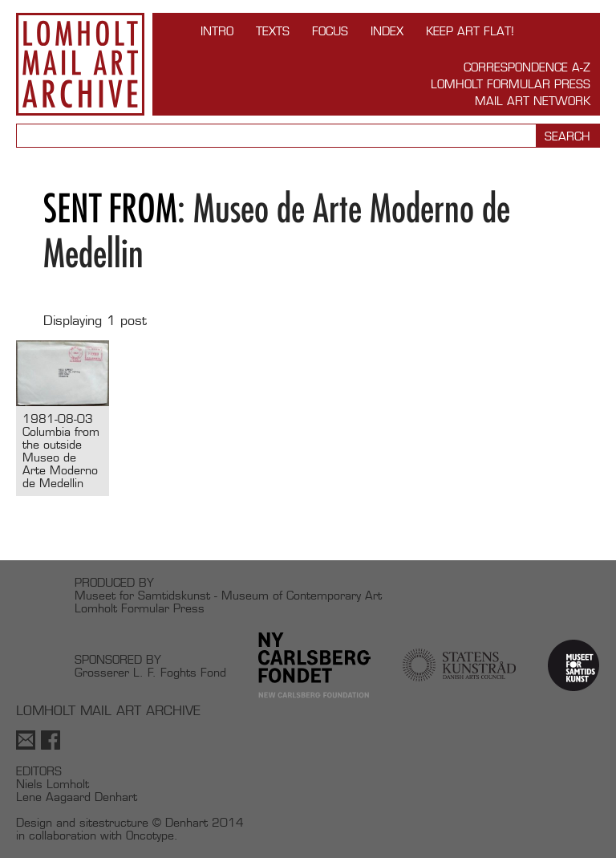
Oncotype (150, 835)
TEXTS (273, 31)
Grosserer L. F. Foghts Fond (150, 672)
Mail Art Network (533, 101)
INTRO (217, 31)
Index (387, 31)
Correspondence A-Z (527, 67)
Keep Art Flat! (470, 31)
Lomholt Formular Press (511, 84)
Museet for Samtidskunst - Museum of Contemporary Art (228, 595)
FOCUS (330, 31)
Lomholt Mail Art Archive (80, 64)
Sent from (110, 208)
